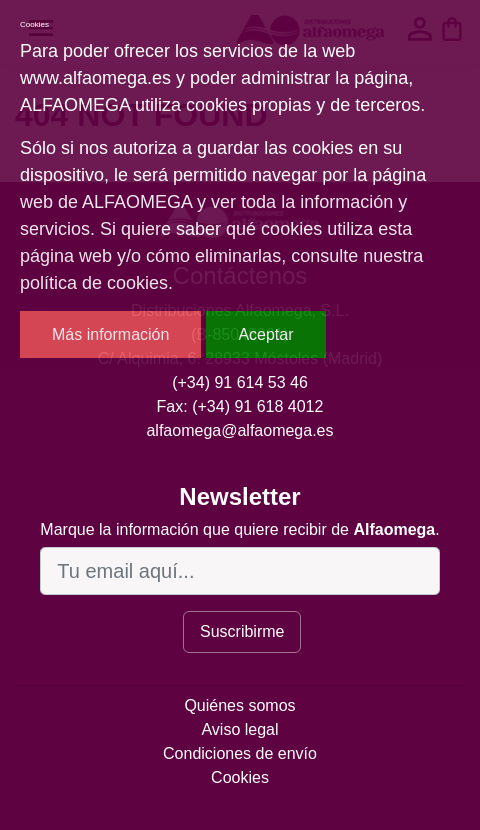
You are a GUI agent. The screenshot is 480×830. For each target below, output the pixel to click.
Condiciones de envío (240, 753)
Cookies (240, 777)
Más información (110, 334)
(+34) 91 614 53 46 (240, 382)
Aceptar (265, 334)
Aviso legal (239, 729)
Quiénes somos (239, 705)
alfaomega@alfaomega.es (239, 430)
